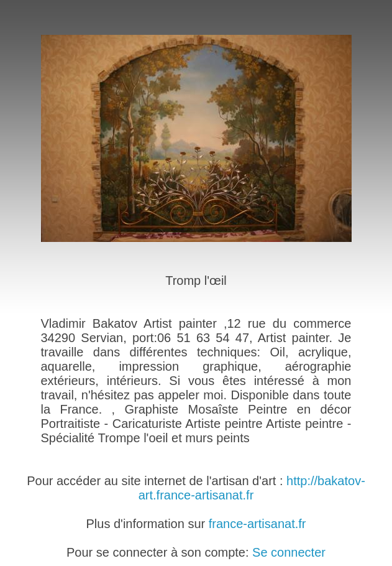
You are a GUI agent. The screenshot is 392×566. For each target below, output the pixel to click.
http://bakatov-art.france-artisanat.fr (252, 488)
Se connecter (289, 552)
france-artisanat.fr (258, 524)
